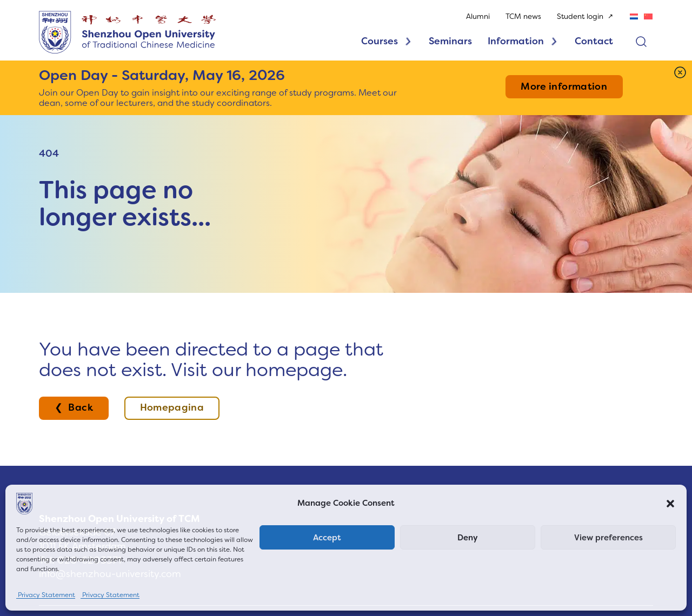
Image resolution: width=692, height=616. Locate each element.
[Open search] (641, 42)
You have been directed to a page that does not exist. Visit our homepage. (211, 360)
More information (564, 86)
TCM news (523, 16)
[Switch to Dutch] (634, 16)
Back (80, 407)
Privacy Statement (46, 595)
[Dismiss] (680, 72)
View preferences (608, 538)
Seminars (450, 41)
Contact (594, 41)
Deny (468, 538)
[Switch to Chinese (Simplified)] (648, 16)
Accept (327, 538)
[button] (670, 504)
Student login (581, 16)
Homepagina (172, 407)
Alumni (478, 16)
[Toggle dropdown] (408, 42)
